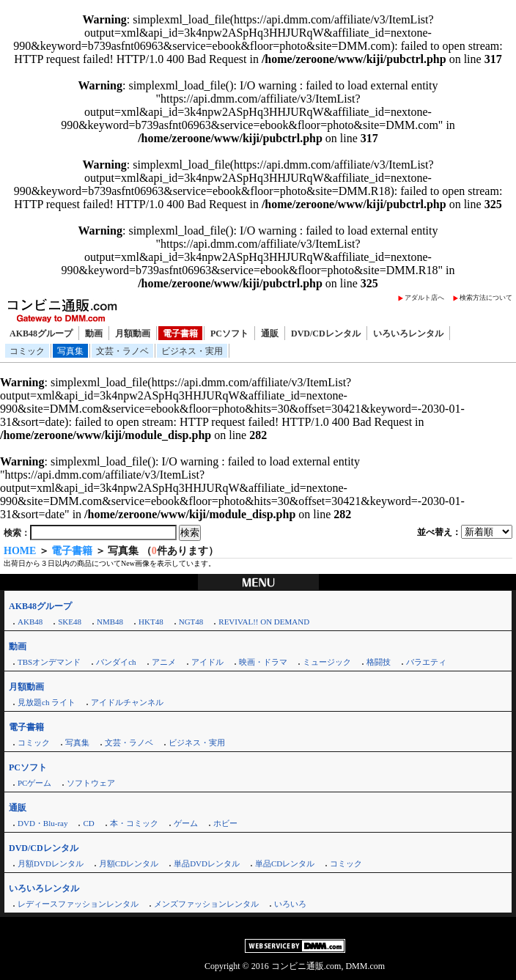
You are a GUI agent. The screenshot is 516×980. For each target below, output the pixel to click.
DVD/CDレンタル (326, 334)
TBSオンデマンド (49, 662)
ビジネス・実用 (192, 351)
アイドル (207, 662)
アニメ (164, 662)
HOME (20, 551)
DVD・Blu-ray (43, 823)
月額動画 (133, 334)
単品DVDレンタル (207, 863)
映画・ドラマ (263, 662)
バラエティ (426, 662)
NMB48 (110, 622)
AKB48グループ (41, 334)
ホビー (225, 823)
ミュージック (327, 662)
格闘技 (379, 662)
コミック (27, 351)
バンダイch (116, 662)
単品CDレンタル (285, 863)
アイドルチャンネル (127, 702)
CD (88, 823)
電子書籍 (180, 334)
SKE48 (70, 622)
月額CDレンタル (129, 863)
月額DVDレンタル (51, 863)
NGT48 (191, 622)
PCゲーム (34, 783)
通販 (270, 334)
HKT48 (151, 622)
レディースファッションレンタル (78, 904)
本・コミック (134, 823)
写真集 (70, 351)
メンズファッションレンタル (206, 904)
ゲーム (186, 823)
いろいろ (290, 904)
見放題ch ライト (47, 702)
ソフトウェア (91, 783)
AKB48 (30, 622)
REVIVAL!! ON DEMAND (264, 622)
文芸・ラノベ (122, 351)
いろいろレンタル (408, 334)
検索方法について (486, 298)
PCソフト (229, 334)
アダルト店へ (424, 298)
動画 (94, 334)
